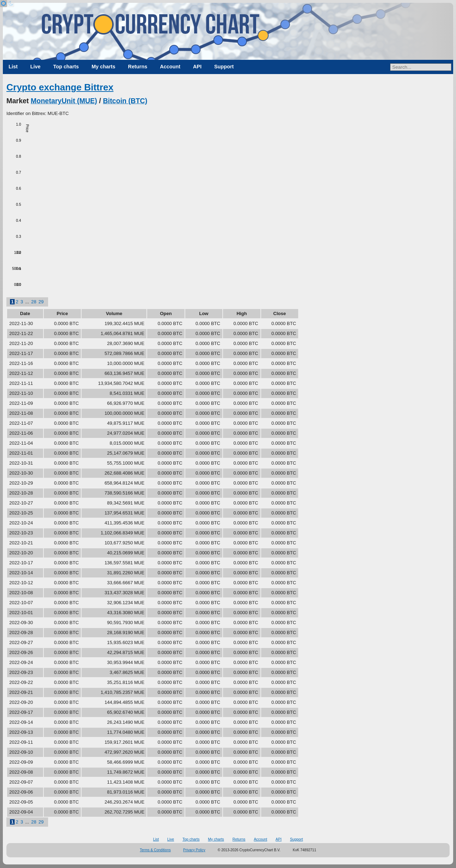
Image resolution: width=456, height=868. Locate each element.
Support (224, 67)
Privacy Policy (194, 850)
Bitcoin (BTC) (125, 101)
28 (34, 302)
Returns (138, 67)
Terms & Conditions (156, 850)
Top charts (66, 67)
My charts (103, 67)
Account (170, 67)
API (197, 67)
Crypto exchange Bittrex (60, 87)
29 (41, 302)
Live (35, 67)
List (13, 67)
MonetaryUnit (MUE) (64, 101)
